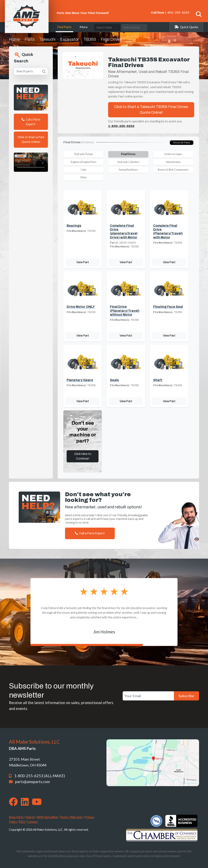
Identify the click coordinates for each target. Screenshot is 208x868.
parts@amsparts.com (32, 782)
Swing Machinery (128, 170)
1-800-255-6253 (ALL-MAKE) (40, 776)
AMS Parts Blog (47, 817)
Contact (33, 822)
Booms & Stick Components (173, 170)
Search (30, 817)
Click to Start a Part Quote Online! (31, 139)
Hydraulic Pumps (83, 154)
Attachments (173, 162)
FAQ (22, 822)
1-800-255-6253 (177, 13)
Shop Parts (16, 817)
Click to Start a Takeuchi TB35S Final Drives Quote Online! (151, 110)
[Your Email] (148, 696)
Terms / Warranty (71, 817)
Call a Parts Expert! (31, 122)
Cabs (83, 170)
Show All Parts (182, 143)
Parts (30, 39)
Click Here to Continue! (83, 456)
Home (14, 39)
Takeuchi (47, 39)
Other (83, 177)
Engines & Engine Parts (83, 162)
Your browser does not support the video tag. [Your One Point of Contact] (31, 162)
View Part (83, 262)
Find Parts (64, 27)
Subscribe (186, 696)
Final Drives (128, 154)
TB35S (90, 39)
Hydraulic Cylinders (128, 162)
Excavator (69, 39)
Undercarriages (173, 154)
